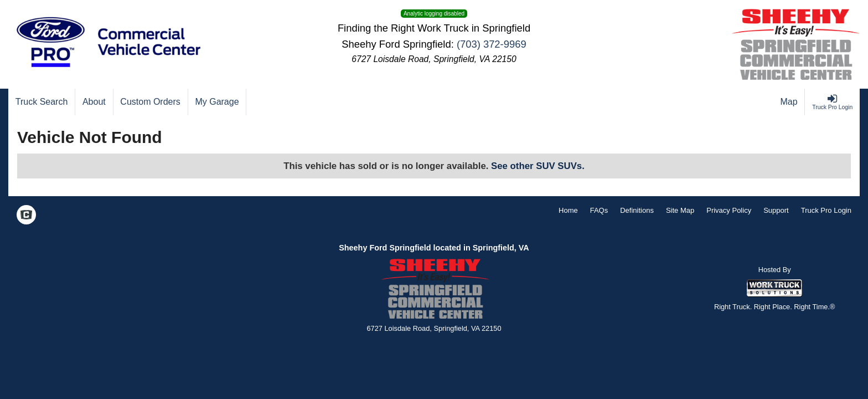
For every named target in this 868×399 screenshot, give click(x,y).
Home (568, 210)
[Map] (789, 102)
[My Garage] (218, 102)
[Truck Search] (42, 102)
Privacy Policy (729, 210)
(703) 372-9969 (492, 44)
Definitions (637, 210)
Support (776, 210)
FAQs (599, 210)
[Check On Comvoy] (26, 216)
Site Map (680, 210)
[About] (94, 102)
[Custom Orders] (151, 102)
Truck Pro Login (826, 210)
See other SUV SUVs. (538, 166)
